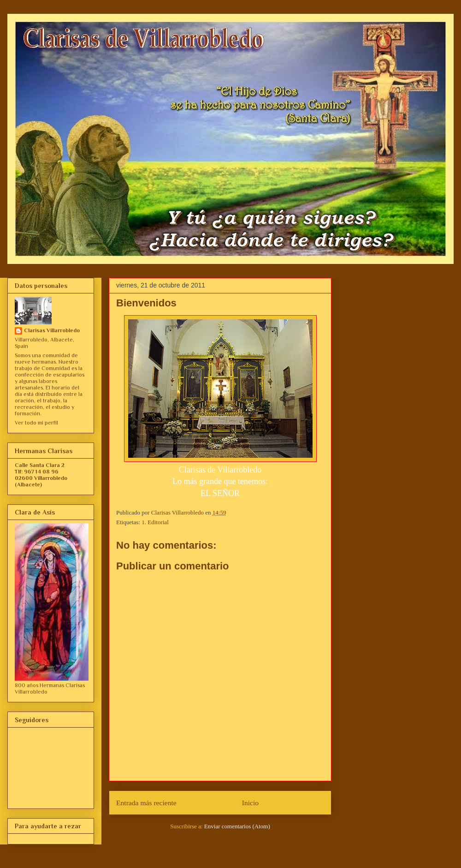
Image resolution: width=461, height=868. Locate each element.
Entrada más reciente (146, 803)
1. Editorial (155, 522)
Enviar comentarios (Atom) (237, 826)
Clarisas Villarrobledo (52, 330)
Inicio (250, 803)
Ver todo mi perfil (36, 423)
